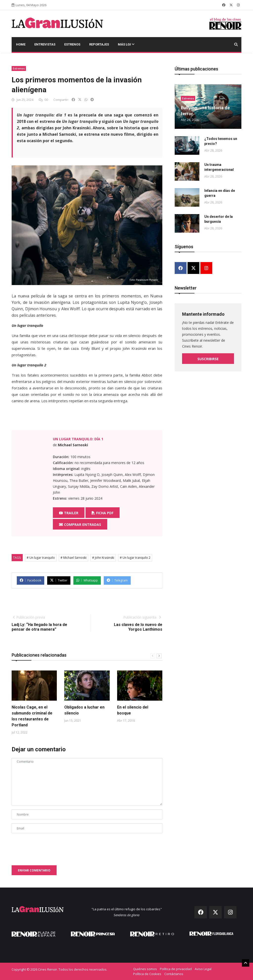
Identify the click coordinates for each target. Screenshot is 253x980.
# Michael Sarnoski (74, 558)
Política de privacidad (176, 969)
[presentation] (49, 847)
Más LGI (126, 44)
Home (21, 44)
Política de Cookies (147, 974)
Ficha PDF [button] (103, 513)
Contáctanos (174, 974)
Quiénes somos (145, 969)
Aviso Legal (203, 969)
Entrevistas (45, 44)
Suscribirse (208, 359)
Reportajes (99, 44)
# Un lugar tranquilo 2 (135, 558)
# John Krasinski (103, 558)
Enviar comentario (34, 870)
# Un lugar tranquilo (41, 558)
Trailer (69, 513)
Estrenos (72, 44)
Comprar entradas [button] (80, 524)
